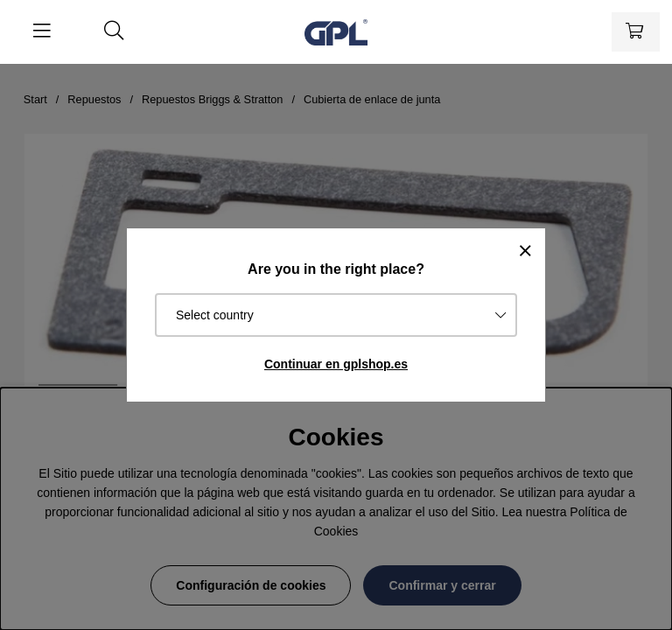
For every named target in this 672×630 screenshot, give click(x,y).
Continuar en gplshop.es (336, 364)
